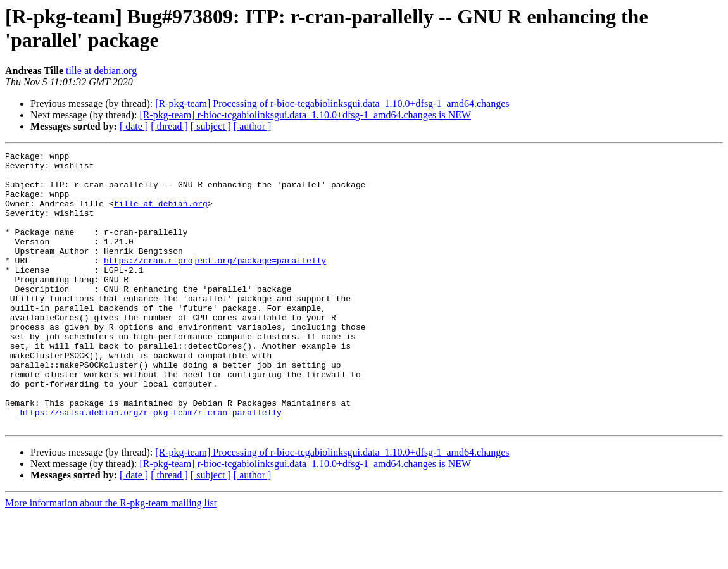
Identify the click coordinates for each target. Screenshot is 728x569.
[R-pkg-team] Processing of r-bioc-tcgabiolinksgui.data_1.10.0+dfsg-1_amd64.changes (332, 103)
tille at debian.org (101, 71)
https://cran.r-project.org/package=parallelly (215, 283)
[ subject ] (211, 126)
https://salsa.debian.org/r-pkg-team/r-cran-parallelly (150, 465)
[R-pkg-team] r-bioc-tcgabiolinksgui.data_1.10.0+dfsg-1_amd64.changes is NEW (305, 115)
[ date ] (134, 126)
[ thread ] (169, 126)
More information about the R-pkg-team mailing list (111, 558)
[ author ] (253, 126)
